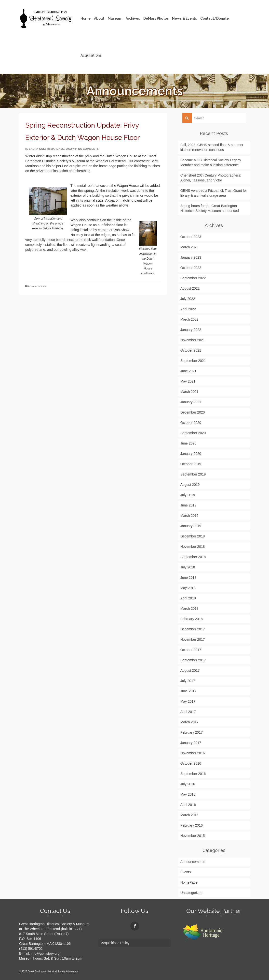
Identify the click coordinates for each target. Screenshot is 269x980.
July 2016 (188, 784)
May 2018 (188, 588)
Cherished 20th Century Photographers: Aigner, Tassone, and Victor (211, 178)
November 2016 (193, 753)
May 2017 (188, 701)
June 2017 (188, 691)
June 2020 (188, 443)
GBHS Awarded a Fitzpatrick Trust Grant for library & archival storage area (214, 193)
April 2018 (188, 598)
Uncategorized (191, 893)
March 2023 (189, 247)
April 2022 (188, 309)
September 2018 (193, 557)
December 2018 (193, 536)
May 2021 (188, 381)
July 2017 (188, 681)
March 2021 (189, 392)
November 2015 (193, 836)
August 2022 (190, 288)
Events (186, 872)
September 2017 (193, 660)
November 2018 (193, 547)
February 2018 (192, 619)
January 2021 (191, 402)
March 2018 (189, 609)
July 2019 (188, 495)
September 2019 (193, 474)
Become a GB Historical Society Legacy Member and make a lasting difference (211, 163)
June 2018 (188, 578)
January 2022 (191, 330)
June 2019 (188, 505)
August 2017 (190, 670)
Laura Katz (38, 149)
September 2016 (193, 774)
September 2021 (193, 361)
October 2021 (191, 350)
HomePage (189, 882)
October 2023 (191, 237)
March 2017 (189, 722)
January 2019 (191, 526)
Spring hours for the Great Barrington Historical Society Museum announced (210, 208)
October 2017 (191, 650)
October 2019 (191, 464)
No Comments (88, 149)
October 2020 (191, 423)
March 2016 (189, 815)
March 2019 (189, 516)
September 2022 (193, 278)
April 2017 (188, 712)
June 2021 (188, 371)
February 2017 (192, 732)
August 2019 (190, 485)
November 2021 (193, 340)
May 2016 (188, 794)
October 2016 (191, 763)
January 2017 (191, 743)
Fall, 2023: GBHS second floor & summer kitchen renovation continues (212, 147)
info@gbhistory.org (45, 953)
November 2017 (193, 639)
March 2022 (189, 319)
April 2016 (188, 805)
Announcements (37, 286)
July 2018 (188, 567)
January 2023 (191, 257)
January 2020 (191, 454)
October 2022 (191, 268)
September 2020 (193, 433)
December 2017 (193, 629)
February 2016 (192, 825)
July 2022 (188, 299)
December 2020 (193, 412)
